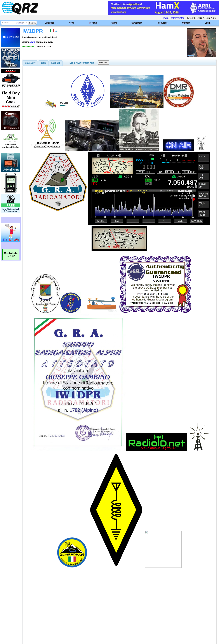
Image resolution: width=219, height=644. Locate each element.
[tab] (30, 63)
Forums (93, 23)
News (72, 23)
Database (49, 23)
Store (114, 23)
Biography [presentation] (30, 63)
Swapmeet (137, 23)
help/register (177, 18)
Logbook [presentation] (56, 63)
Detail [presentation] (43, 63)
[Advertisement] (77, 612)
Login (208, 23)
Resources (162, 23)
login (166, 18)
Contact (186, 23)
